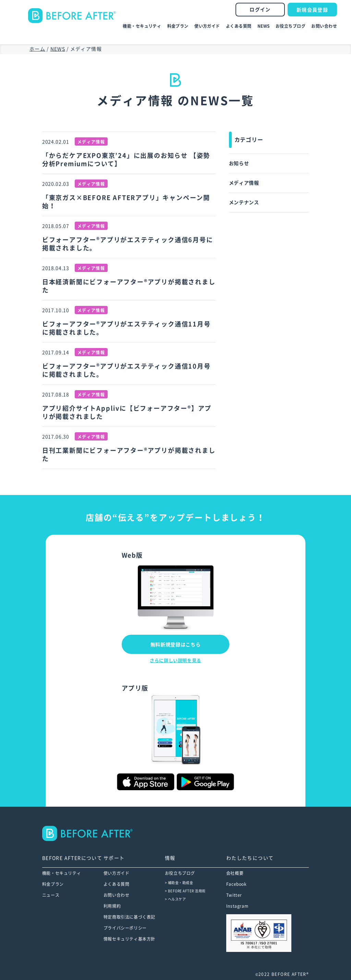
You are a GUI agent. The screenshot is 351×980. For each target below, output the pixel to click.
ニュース (51, 895)
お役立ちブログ (291, 26)
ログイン (260, 10)
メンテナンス (244, 202)
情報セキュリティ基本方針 (129, 939)
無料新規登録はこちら (176, 645)
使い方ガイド (207, 26)
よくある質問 (239, 26)
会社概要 (235, 873)
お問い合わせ (324, 26)
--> (92, 833)
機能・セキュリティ (142, 26)
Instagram (237, 906)
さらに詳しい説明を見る (175, 661)
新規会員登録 (312, 10)
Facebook (237, 884)
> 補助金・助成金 (179, 883)
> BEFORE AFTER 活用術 (185, 891)
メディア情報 (244, 183)
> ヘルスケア (175, 899)
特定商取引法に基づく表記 (129, 917)
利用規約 (112, 906)
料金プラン (178, 26)
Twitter (234, 895)
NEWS (264, 26)
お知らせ (239, 163)
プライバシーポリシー (125, 928)
